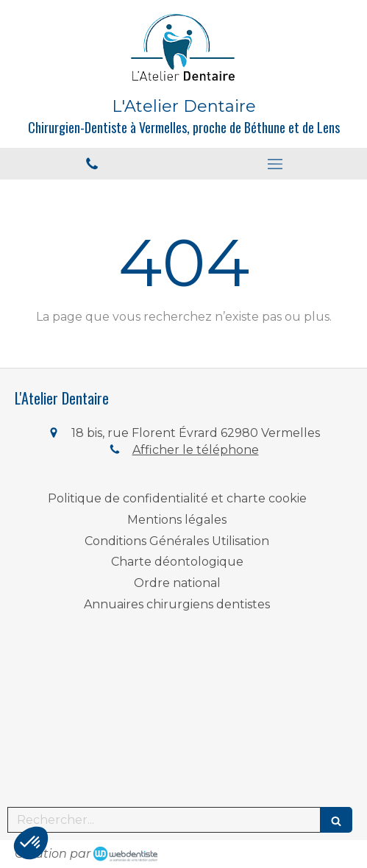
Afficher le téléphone (196, 450)
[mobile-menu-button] (276, 164)
